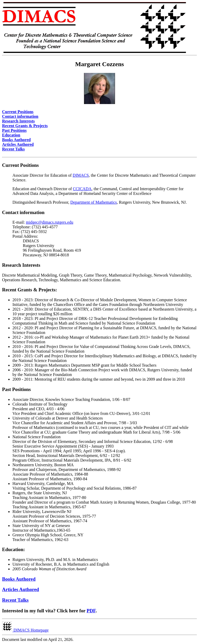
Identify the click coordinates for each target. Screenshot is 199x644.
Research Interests (18, 121)
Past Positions (14, 130)
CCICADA (82, 189)
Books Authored (16, 140)
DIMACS (81, 175)
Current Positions (18, 112)
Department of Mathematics (94, 202)
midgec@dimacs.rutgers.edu (50, 222)
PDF (91, 611)
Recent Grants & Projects (25, 126)
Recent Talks (13, 149)
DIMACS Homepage (25, 630)
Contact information (20, 116)
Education (11, 135)
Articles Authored (18, 144)
